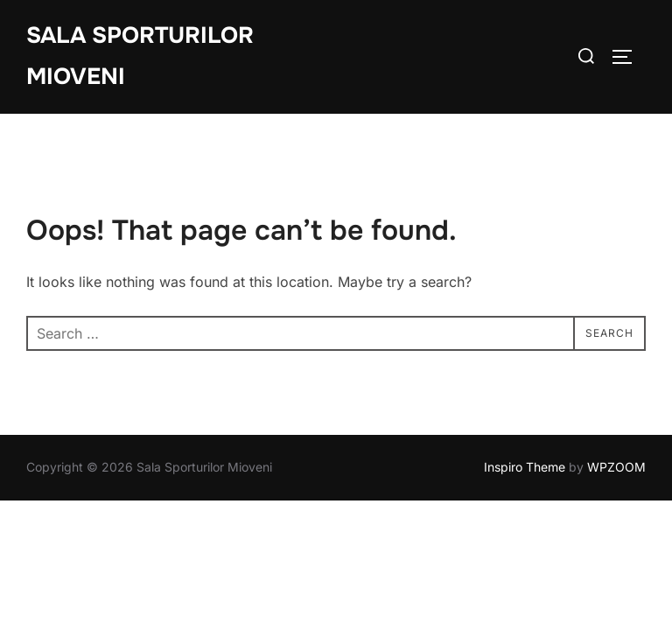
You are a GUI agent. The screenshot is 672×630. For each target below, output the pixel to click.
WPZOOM (616, 467)
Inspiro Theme (525, 467)
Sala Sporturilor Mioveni (140, 56)
